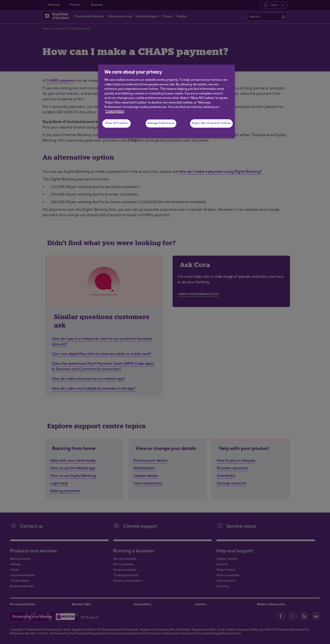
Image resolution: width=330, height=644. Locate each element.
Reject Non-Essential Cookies (211, 123)
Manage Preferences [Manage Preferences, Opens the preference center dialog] (161, 123)
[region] (166, 101)
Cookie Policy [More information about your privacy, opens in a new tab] (115, 112)
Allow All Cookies (117, 123)
